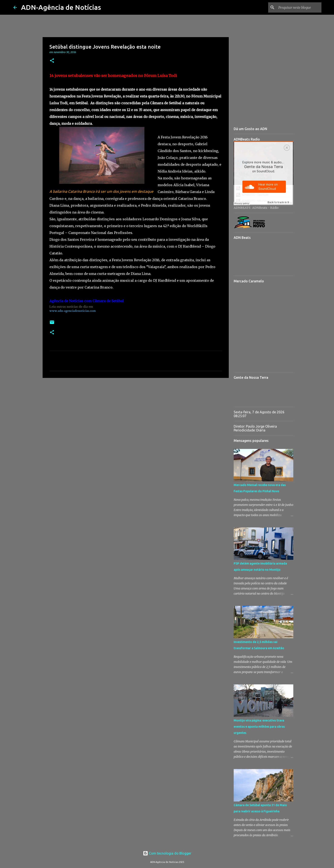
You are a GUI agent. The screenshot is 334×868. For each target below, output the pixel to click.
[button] (52, 61)
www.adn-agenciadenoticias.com (73, 311)
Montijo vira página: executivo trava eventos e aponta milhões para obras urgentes (259, 727)
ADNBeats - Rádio (265, 208)
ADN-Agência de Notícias (61, 7)
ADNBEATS (242, 208)
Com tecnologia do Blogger (167, 853)
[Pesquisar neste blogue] (299, 7)
